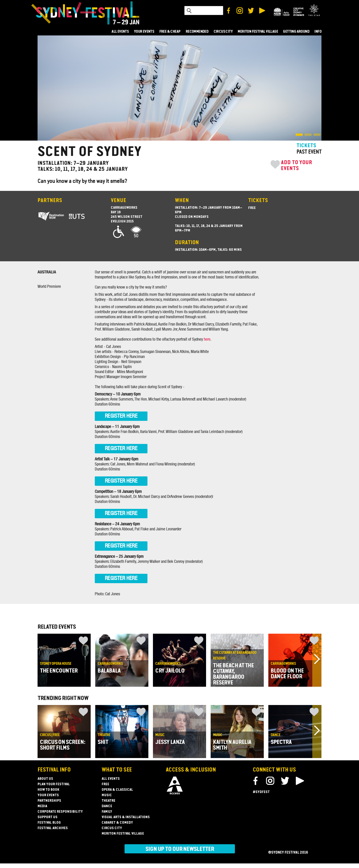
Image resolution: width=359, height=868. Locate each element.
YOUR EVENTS (144, 32)
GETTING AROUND (296, 32)
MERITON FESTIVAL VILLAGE (258, 32)
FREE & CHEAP (170, 32)
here (207, 339)
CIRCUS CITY (223, 32)
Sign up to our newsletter (180, 849)
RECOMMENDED (197, 32)
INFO (318, 32)
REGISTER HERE (121, 416)
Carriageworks (124, 208)
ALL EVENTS (120, 32)
